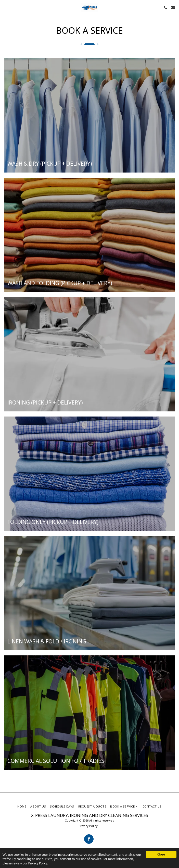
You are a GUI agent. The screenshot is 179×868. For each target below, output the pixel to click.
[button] (6, 7)
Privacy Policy (88, 826)
